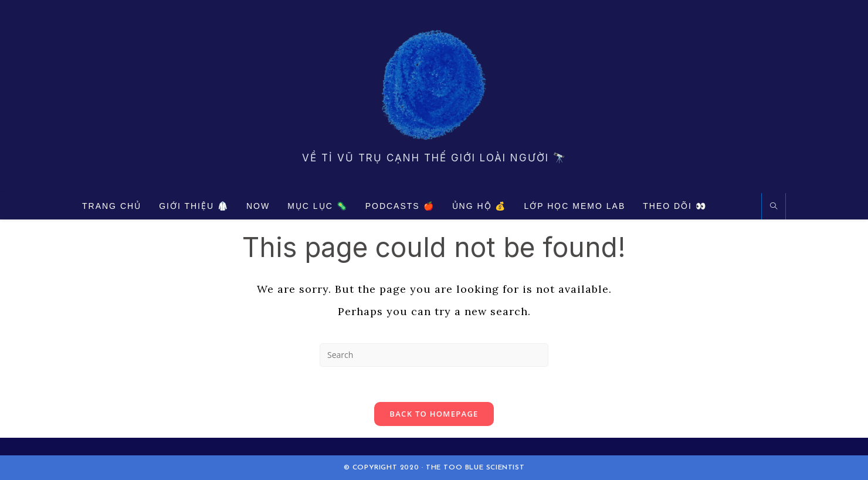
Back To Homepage (434, 414)
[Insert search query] (434, 355)
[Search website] (774, 207)
